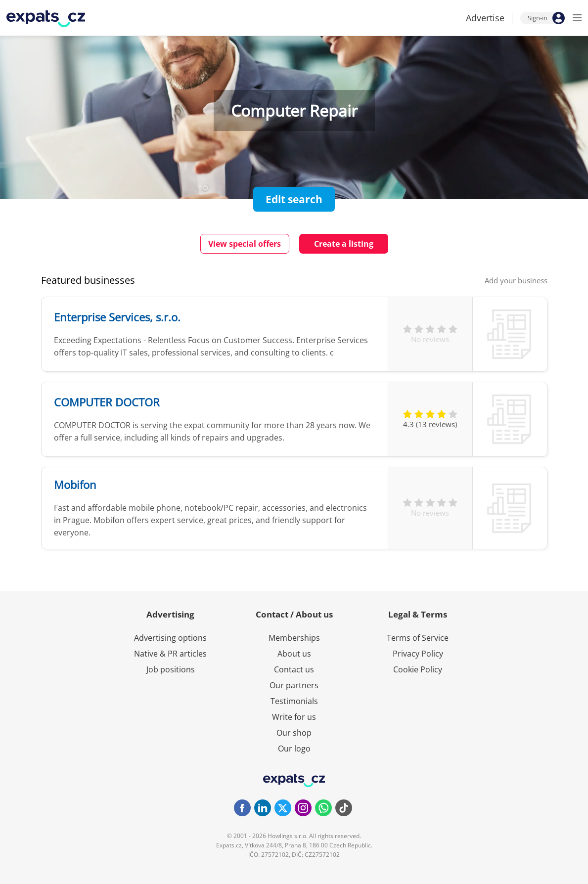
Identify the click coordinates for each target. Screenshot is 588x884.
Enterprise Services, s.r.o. (117, 317)
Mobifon (75, 485)
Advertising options (170, 638)
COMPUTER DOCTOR (107, 402)
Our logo (294, 749)
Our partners (294, 685)
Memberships (294, 638)
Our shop (294, 733)
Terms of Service (418, 638)
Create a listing (344, 244)
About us (294, 654)
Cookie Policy (418, 669)
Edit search (294, 199)
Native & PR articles (170, 654)
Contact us (294, 669)
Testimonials (294, 701)
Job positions (171, 669)
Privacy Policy (418, 654)
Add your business (516, 280)
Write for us (294, 717)
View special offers (245, 244)
